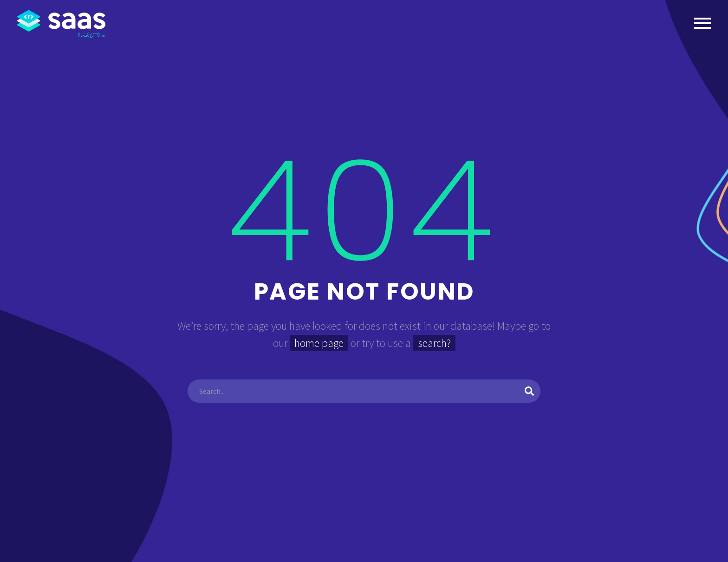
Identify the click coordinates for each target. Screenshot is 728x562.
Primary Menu (702, 23)
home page (319, 343)
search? (434, 343)
